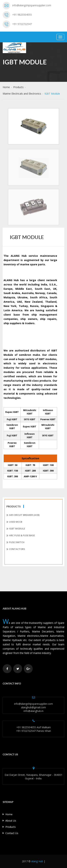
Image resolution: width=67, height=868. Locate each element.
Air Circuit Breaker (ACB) (23, 515)
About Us (9, 821)
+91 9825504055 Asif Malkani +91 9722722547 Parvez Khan (34, 729)
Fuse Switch (15, 542)
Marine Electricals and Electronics (22, 94)
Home (6, 87)
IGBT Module (16, 529)
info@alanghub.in (33, 711)
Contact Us (10, 833)
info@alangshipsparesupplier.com (32, 5)
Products (18, 87)
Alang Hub (37, 861)
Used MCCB (14, 522)
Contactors (16, 549)
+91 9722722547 (22, 24)
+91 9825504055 (22, 15)
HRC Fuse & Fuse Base (21, 536)
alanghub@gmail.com (33, 707)
